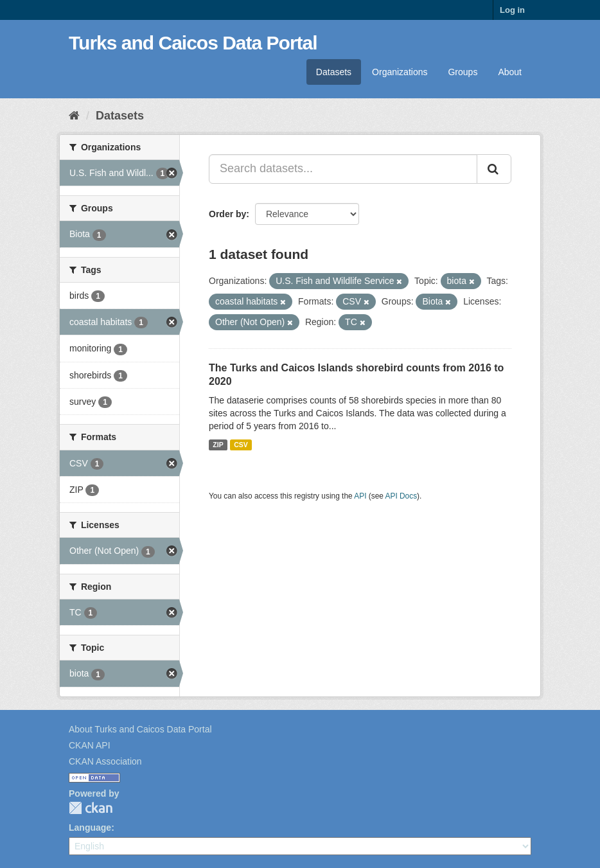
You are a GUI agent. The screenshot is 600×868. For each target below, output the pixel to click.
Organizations (400, 72)
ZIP (218, 445)
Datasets (334, 72)
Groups (463, 72)
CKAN (91, 808)
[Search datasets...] (343, 169)
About (510, 72)
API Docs (401, 496)
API (360, 496)
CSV (241, 445)
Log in (512, 10)
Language (90, 828)
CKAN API (90, 745)
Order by (227, 214)
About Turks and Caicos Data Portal (140, 729)
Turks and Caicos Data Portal (193, 43)
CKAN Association (105, 761)
